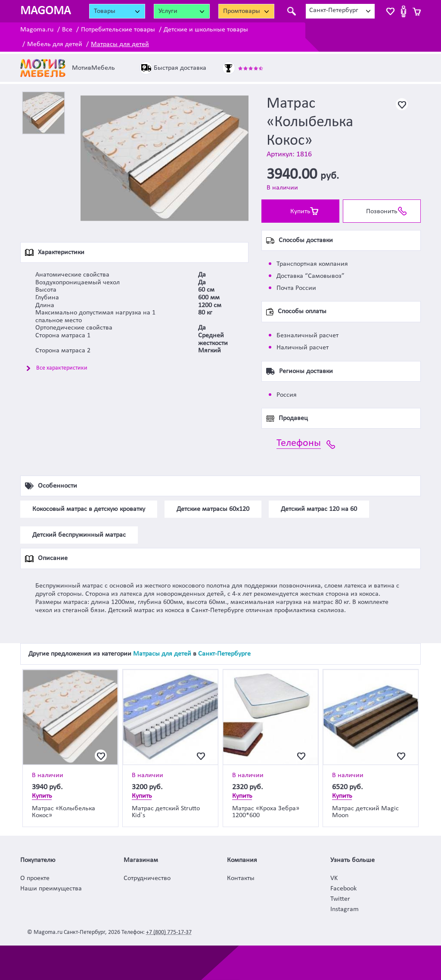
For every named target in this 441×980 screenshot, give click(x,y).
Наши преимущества (51, 889)
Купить (300, 212)
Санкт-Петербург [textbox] (334, 10)
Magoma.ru (37, 30)
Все (67, 30)
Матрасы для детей (120, 44)
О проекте (35, 878)
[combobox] (340, 11)
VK (334, 878)
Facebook (343, 889)
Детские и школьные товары (206, 30)
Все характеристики (62, 368)
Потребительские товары (118, 30)
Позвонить (382, 212)
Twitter (340, 899)
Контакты (241, 878)
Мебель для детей (55, 44)
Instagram (345, 909)
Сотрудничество (147, 878)
